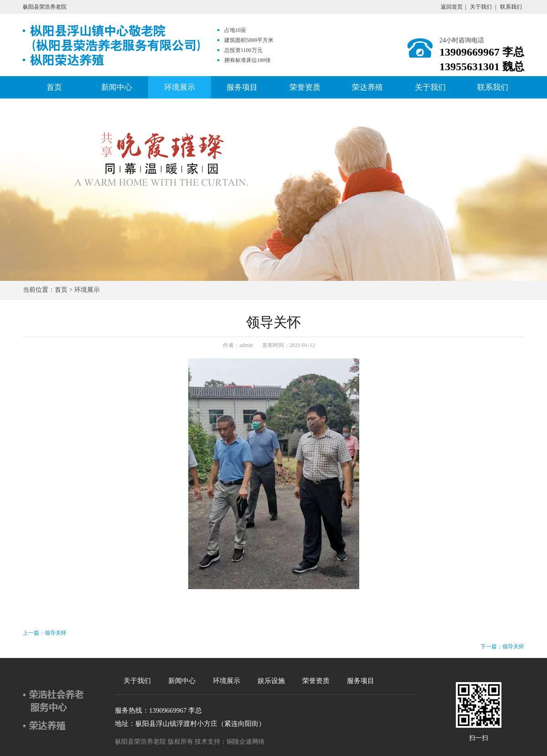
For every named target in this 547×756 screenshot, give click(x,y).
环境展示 (180, 87)
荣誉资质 (305, 87)
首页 (54, 87)
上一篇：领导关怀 (45, 633)
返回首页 (452, 7)
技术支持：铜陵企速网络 (230, 742)
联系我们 (511, 7)
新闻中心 (117, 87)
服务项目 (242, 87)
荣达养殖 (367, 87)
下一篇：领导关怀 (502, 647)
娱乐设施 (271, 681)
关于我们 (481, 7)
